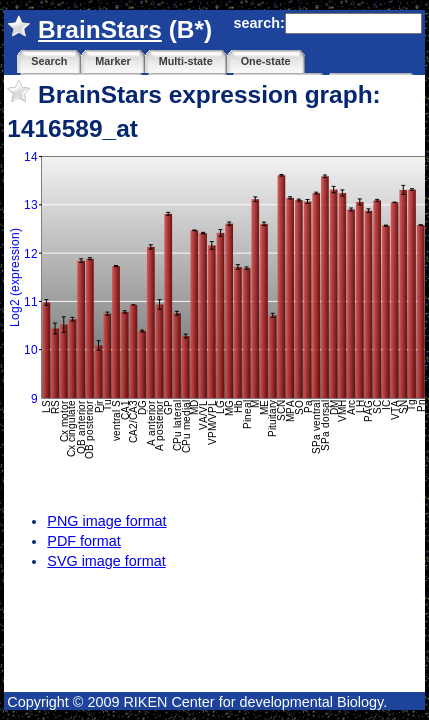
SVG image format (106, 561)
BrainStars (100, 29)
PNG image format (106, 521)
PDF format (84, 541)
